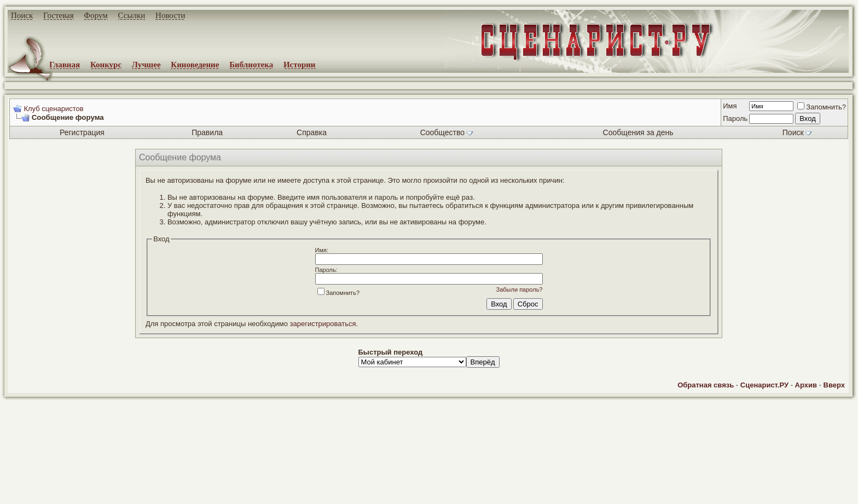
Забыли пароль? (520, 289)
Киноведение (195, 65)
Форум (95, 15)
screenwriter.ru (187, 486)
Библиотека (251, 65)
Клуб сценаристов (53, 109)
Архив (806, 385)
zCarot (438, 496)
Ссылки (132, 15)
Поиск (22, 15)
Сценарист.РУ (764, 385)
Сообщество (447, 132)
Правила (207, 132)
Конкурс (106, 65)
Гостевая (59, 15)
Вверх (834, 385)
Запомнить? (822, 107)
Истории (300, 65)
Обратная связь (706, 385)
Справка (312, 132)
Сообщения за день (638, 132)
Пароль (735, 118)
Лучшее (146, 65)
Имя (730, 106)
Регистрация (82, 132)
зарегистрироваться (323, 324)
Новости (170, 15)
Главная (65, 65)
